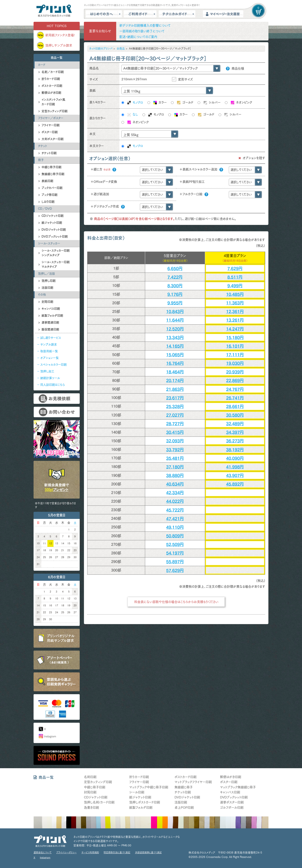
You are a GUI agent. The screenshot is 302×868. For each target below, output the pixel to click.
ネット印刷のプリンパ (101, 49)
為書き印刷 (91, 808)
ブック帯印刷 (49, 195)
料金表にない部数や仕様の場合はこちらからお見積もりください (176, 602)
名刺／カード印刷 (53, 72)
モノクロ (135, 103)
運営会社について (43, 852)
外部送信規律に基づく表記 (148, 852)
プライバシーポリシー (66, 852)
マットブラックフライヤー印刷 (193, 782)
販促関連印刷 (50, 329)
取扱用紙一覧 (49, 351)
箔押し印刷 (49, 281)
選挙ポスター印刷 (232, 802)
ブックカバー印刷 (52, 188)
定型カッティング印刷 (55, 111)
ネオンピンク (241, 103)
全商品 (121, 49)
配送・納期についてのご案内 (138, 37)
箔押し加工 (47, 371)
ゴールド (185, 103)
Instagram (50, 736)
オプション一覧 (49, 358)
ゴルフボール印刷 (232, 808)
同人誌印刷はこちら (53, 385)
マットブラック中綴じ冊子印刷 (149, 787)
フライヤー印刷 (51, 125)
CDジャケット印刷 (53, 216)
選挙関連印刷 (50, 322)
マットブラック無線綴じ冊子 (238, 787)
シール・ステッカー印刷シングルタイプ (56, 253)
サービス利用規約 (90, 852)
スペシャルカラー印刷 (53, 365)
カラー (160, 103)
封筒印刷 (47, 302)
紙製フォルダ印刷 (52, 316)
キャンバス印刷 (51, 309)
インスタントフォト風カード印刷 (53, 102)
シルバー (212, 103)
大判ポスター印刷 (53, 139)
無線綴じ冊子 (184, 787)
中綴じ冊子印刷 (51, 167)
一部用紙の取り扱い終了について (142, 31)
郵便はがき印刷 (51, 93)
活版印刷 (47, 288)
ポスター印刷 (50, 132)
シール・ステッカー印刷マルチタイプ (56, 264)
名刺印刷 (90, 777)
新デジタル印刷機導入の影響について (145, 25)
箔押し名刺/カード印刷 (99, 802)
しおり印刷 (48, 202)
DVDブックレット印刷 (55, 236)
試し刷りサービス (51, 338)
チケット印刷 (49, 153)
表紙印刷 (47, 181)
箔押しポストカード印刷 (145, 802)
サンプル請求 (49, 344)
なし (132, 115)
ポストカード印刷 (52, 86)
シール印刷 (137, 792)
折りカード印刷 (51, 79)
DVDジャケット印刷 (54, 230)
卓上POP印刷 (184, 808)
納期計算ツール (50, 378)
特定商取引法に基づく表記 (117, 852)
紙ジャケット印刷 (52, 223)
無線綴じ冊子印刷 (53, 174)
